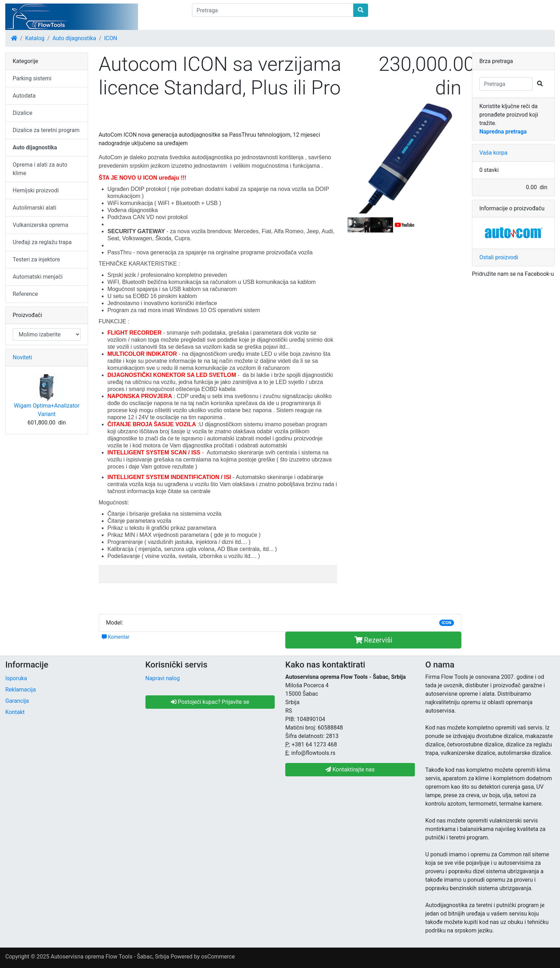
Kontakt (15, 712)
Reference (25, 294)
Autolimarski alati (35, 208)
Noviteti (22, 357)
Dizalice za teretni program (46, 130)
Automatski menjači (38, 277)
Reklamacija (21, 690)
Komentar (116, 637)
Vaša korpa (493, 153)
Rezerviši (374, 640)
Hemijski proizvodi (36, 190)
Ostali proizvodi (499, 257)
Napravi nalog (163, 678)
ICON (110, 38)
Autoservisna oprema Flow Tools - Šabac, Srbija (110, 957)
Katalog (35, 38)
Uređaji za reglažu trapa (42, 242)
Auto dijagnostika (74, 38)
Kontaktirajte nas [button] (350, 770)
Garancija (17, 701)
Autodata (24, 96)
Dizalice (23, 113)
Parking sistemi (32, 78)
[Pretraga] (273, 10)
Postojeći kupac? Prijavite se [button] (210, 702)
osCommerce (218, 957)
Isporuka (16, 678)
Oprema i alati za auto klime (40, 169)
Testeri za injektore (36, 259)
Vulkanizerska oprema (41, 225)
